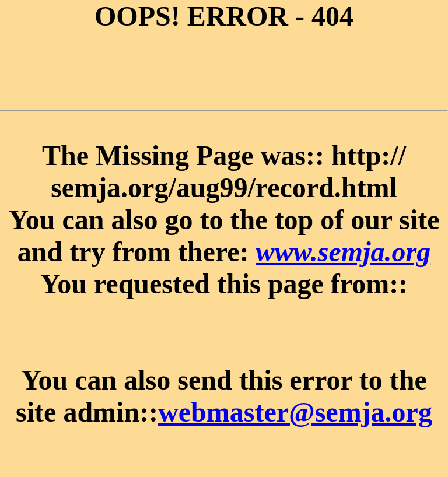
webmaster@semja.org (295, 412)
